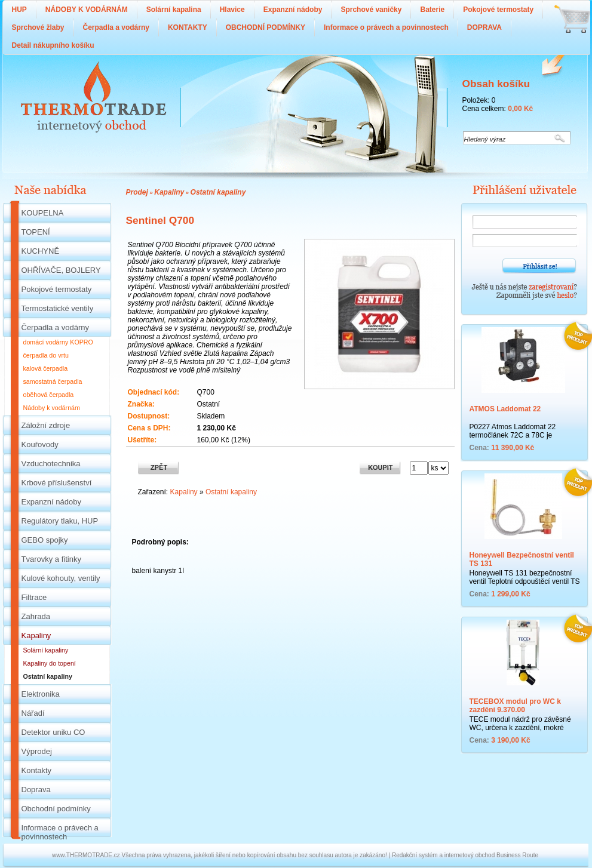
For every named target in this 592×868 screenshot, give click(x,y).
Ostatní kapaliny (218, 192)
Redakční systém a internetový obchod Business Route (465, 855)
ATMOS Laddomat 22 (505, 409)
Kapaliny (169, 192)
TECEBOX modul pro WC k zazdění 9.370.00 (515, 706)
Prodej (137, 192)
